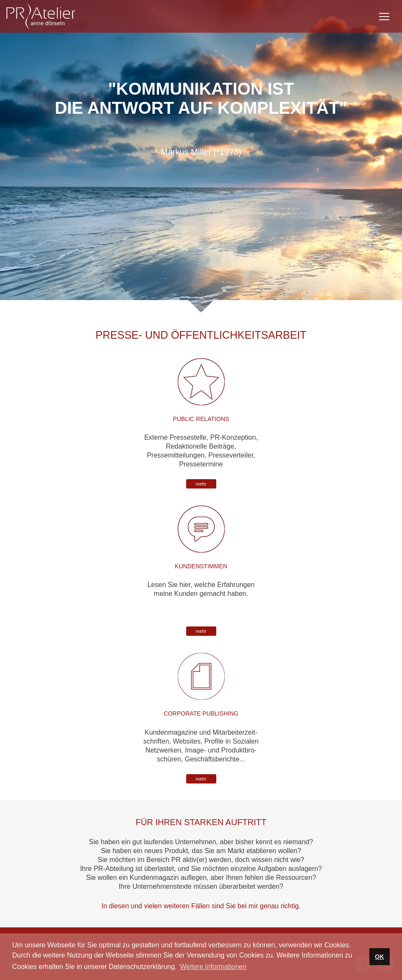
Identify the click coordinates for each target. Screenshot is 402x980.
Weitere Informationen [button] (213, 967)
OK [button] (380, 957)
